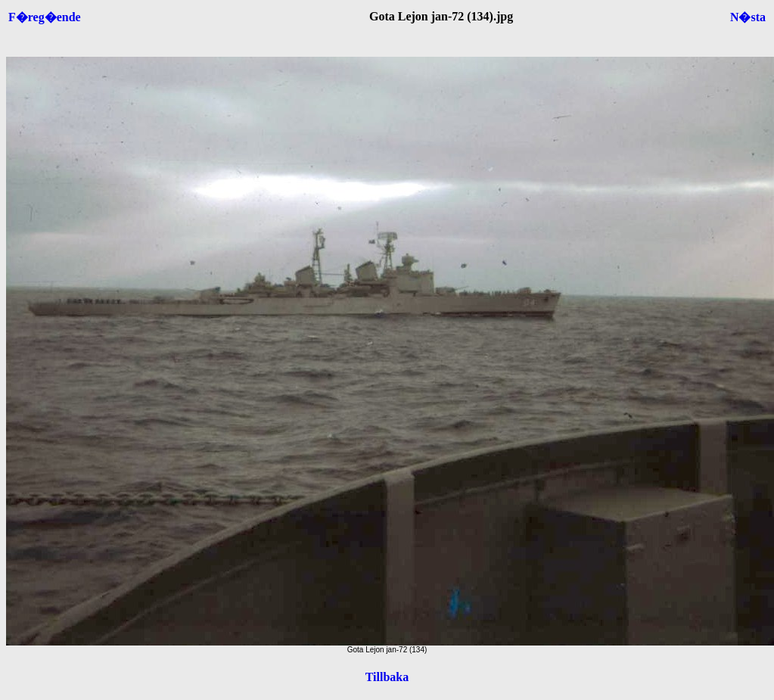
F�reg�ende (45, 17)
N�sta (748, 17)
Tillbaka (387, 677)
